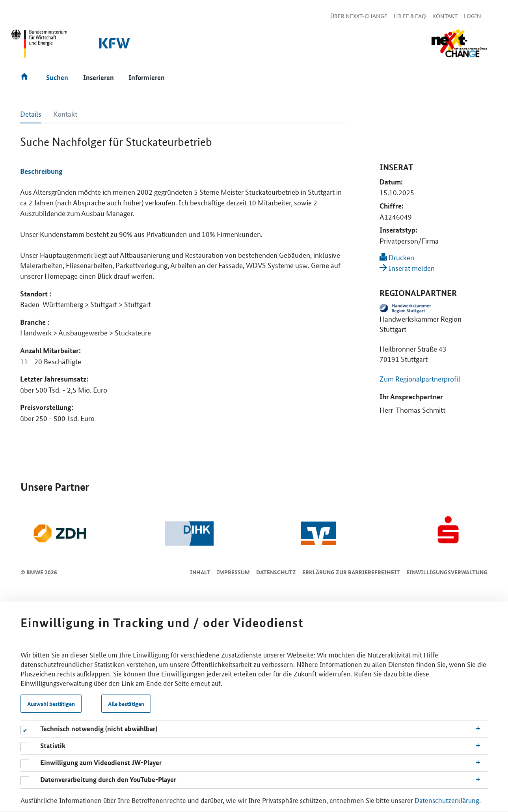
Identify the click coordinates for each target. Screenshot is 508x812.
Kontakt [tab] (65, 114)
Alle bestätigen (126, 704)
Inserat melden (407, 268)
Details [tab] (31, 114)
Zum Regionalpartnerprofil (420, 378)
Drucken (397, 257)
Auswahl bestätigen (51, 704)
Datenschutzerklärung (447, 800)
